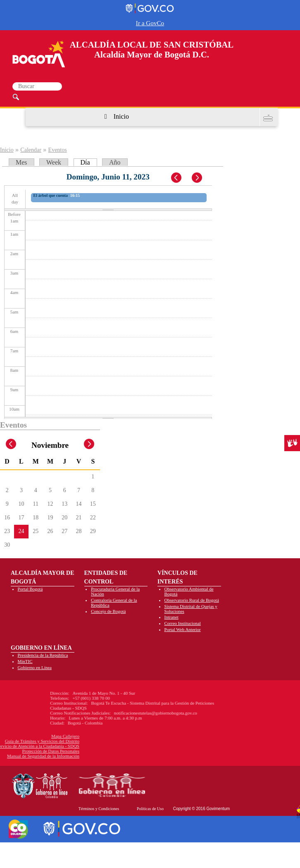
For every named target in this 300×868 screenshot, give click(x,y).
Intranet (171, 617)
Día (89, 162)
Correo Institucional (183, 623)
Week (54, 162)
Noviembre (50, 445)
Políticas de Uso (150, 809)
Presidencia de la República (43, 655)
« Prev (177, 178)
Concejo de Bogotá (108, 611)
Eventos (58, 150)
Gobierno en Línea (35, 667)
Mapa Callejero (26, 736)
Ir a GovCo (150, 23)
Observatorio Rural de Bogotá (192, 600)
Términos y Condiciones (99, 809)
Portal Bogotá (30, 589)
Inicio (121, 116)
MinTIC (25, 661)
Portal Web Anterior (183, 629)
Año (115, 162)
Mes (21, 162)
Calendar (31, 150)
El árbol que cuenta (51, 195)
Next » (201, 178)
